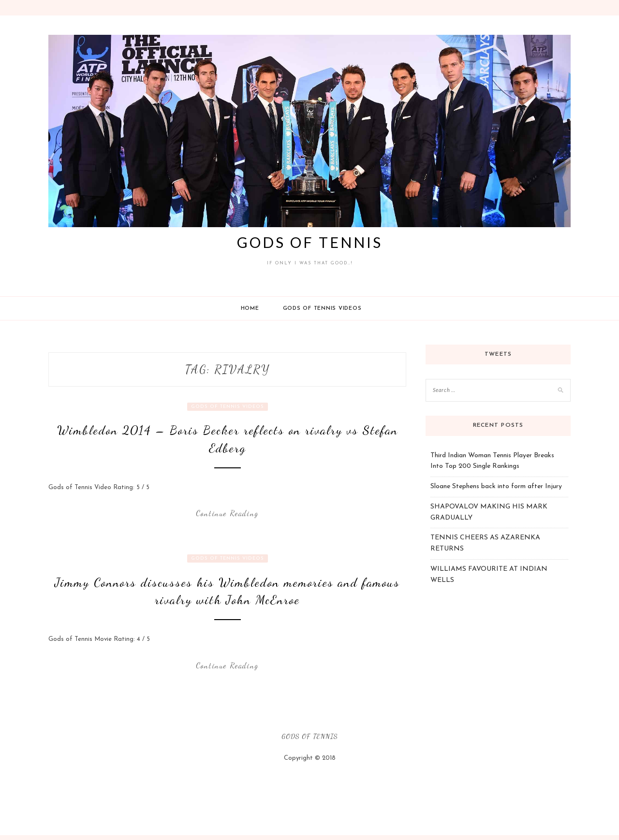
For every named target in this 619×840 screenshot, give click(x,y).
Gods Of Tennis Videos (322, 309)
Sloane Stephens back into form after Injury (496, 486)
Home (250, 309)
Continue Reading (227, 513)
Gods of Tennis (310, 242)
